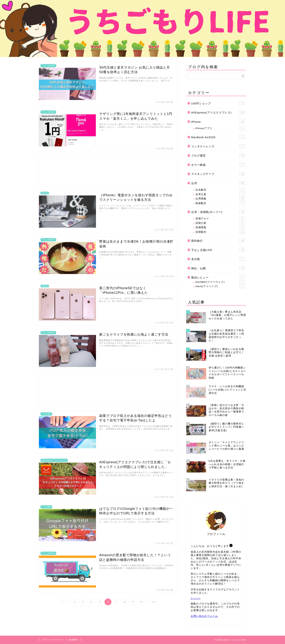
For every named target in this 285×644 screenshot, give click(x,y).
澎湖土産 (220, 223)
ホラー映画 (218, 165)
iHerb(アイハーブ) (220, 286)
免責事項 (74, 640)
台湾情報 (220, 199)
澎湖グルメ (220, 219)
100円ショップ (218, 103)
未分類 (218, 259)
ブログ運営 (218, 155)
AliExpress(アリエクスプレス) (218, 112)
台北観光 (220, 190)
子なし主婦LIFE (218, 250)
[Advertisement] (108, 171)
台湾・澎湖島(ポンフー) (218, 212)
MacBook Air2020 (218, 137)
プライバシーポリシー (53, 640)
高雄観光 (220, 203)
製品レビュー (218, 277)
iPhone (218, 121)
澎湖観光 (220, 232)
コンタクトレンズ (218, 146)
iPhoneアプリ (220, 128)
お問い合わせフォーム (204, 616)
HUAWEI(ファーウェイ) (220, 282)
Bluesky (196, 598)
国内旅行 (218, 240)
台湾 (218, 183)
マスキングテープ (218, 174)
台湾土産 (220, 194)
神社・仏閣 (218, 268)
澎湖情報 (220, 228)
